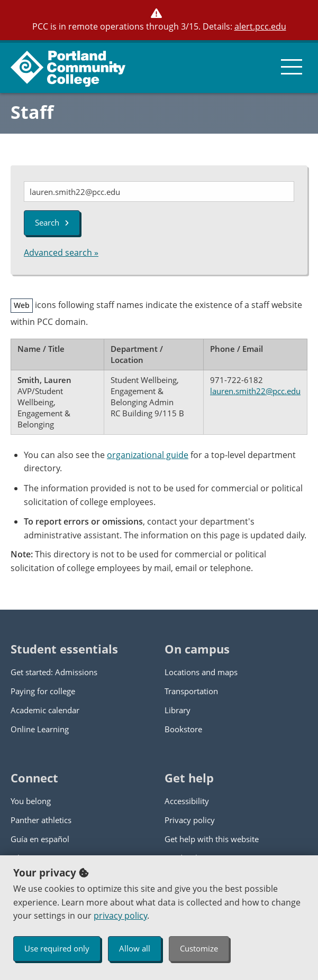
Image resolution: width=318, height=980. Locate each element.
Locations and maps (201, 672)
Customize (199, 948)
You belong (31, 801)
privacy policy (120, 916)
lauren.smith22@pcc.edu (255, 391)
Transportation (191, 691)
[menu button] (292, 67)
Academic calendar (45, 710)
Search (52, 222)
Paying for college (43, 691)
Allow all (135, 948)
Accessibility (187, 801)
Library (178, 710)
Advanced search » (61, 253)
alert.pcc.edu (260, 26)
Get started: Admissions (54, 672)
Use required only (57, 948)
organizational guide (148, 455)
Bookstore (183, 729)
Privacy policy (190, 820)
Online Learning (40, 729)
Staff (32, 112)
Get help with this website (212, 839)
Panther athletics (41, 820)
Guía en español (40, 839)
